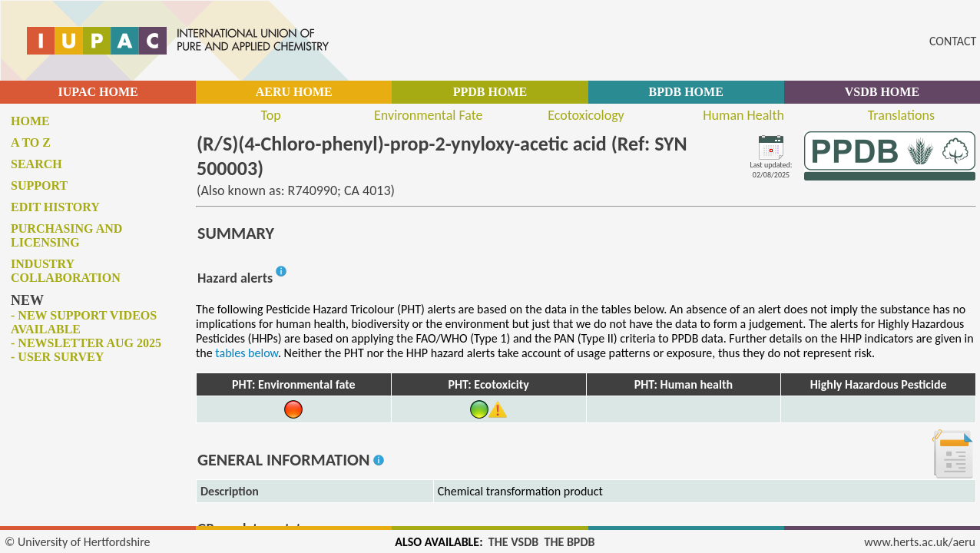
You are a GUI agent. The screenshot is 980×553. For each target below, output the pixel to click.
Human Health (743, 115)
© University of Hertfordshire (78, 542)
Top (271, 115)
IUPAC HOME (98, 92)
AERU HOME (294, 92)
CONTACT (953, 41)
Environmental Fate (428, 115)
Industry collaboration (66, 271)
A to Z (31, 142)
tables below (247, 353)
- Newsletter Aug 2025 (86, 343)
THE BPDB (569, 542)
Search (36, 164)
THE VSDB (513, 542)
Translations (901, 115)
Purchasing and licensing (66, 235)
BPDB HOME (685, 92)
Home (30, 121)
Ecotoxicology (586, 115)
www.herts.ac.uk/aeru (920, 542)
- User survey (57, 357)
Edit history (55, 207)
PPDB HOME (490, 92)
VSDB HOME (882, 92)
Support (39, 185)
